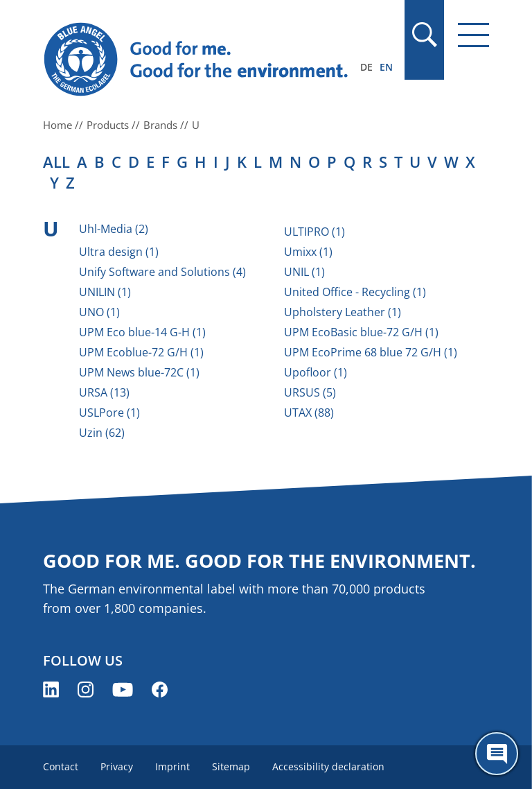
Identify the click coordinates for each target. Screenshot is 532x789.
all (56, 162)
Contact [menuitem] (61, 766)
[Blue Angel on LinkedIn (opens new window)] (51, 690)
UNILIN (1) (105, 292)
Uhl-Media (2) (114, 229)
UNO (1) (99, 312)
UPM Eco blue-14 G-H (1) (142, 332)
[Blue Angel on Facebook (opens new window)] (160, 690)
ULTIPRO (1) (314, 232)
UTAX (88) (309, 413)
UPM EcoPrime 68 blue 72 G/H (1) (371, 352)
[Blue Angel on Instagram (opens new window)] (86, 690)
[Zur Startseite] (199, 60)
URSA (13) (104, 392)
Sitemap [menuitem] (231, 766)
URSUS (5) (310, 392)
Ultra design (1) (119, 252)
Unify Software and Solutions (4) (162, 272)
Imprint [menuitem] (172, 766)
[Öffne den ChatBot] (497, 754)
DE (366, 67)
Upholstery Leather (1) (343, 312)
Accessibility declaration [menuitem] (328, 766)
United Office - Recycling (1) (355, 292)
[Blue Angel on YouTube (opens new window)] (123, 690)
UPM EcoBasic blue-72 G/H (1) (361, 332)
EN (386, 67)
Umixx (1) (308, 252)
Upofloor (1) (316, 372)
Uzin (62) (102, 433)
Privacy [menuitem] (117, 766)
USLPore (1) (109, 413)
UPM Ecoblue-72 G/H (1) (141, 352)
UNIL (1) (304, 272)
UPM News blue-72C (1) (139, 372)
